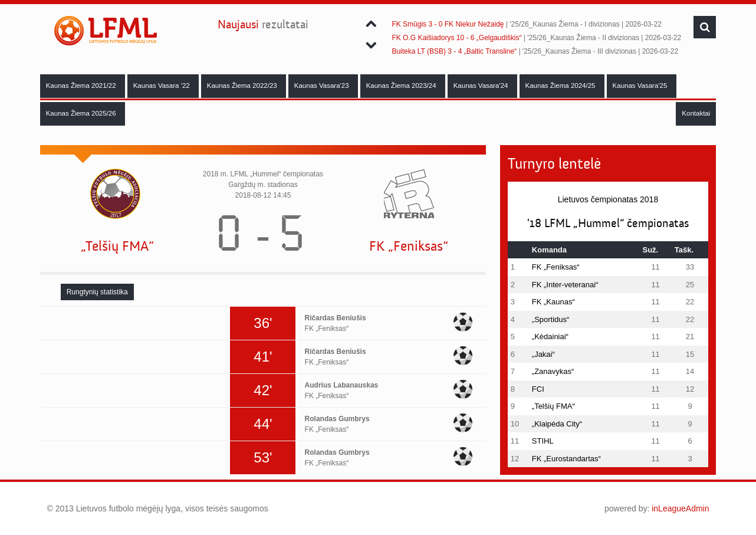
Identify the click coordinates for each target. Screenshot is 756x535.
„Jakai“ (543, 354)
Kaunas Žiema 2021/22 (82, 86)
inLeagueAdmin (680, 508)
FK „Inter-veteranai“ (565, 285)
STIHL (543, 441)
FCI (538, 389)
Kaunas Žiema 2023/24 (402, 86)
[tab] (97, 292)
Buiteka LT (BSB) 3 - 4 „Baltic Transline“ (454, 51)
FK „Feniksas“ (409, 246)
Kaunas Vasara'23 (323, 86)
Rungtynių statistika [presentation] (97, 292)
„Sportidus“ (551, 319)
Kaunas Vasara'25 (641, 86)
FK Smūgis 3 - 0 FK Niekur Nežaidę (448, 24)
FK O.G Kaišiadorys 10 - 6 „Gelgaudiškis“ (456, 38)
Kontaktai (696, 113)
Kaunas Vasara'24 (482, 86)
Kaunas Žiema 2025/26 (82, 113)
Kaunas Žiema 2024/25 (561, 86)
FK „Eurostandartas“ (566, 459)
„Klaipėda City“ (557, 424)
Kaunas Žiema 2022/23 (243, 86)
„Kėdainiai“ (550, 337)
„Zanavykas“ (553, 371)
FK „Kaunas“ (553, 302)
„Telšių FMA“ (117, 246)
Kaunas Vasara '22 (162, 86)
